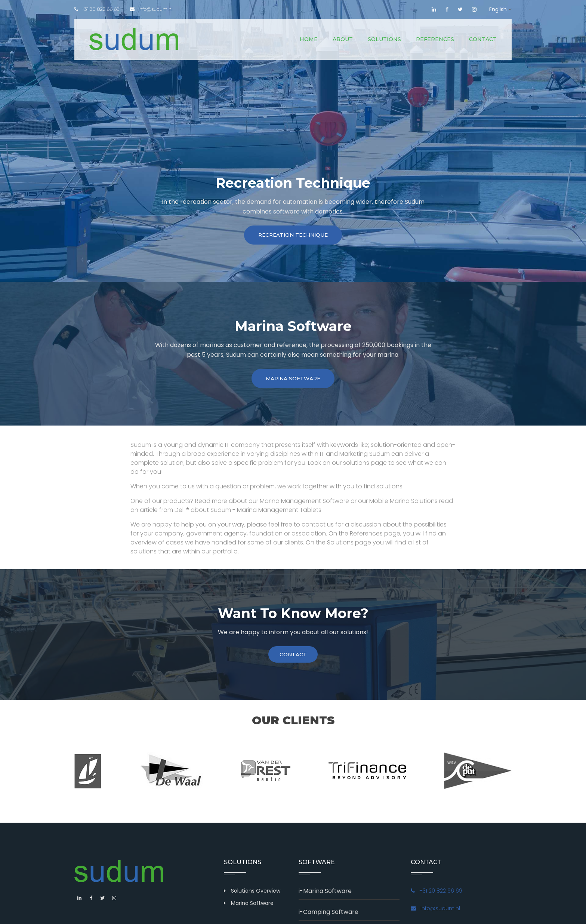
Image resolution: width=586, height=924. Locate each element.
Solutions (384, 39)
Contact (483, 39)
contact (293, 658)
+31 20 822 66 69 (97, 9)
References (435, 39)
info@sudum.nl (153, 9)
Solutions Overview (256, 895)
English (498, 9)
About (343, 39)
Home (309, 39)
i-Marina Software (325, 895)
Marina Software (293, 381)
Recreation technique (293, 236)
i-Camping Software (329, 916)
